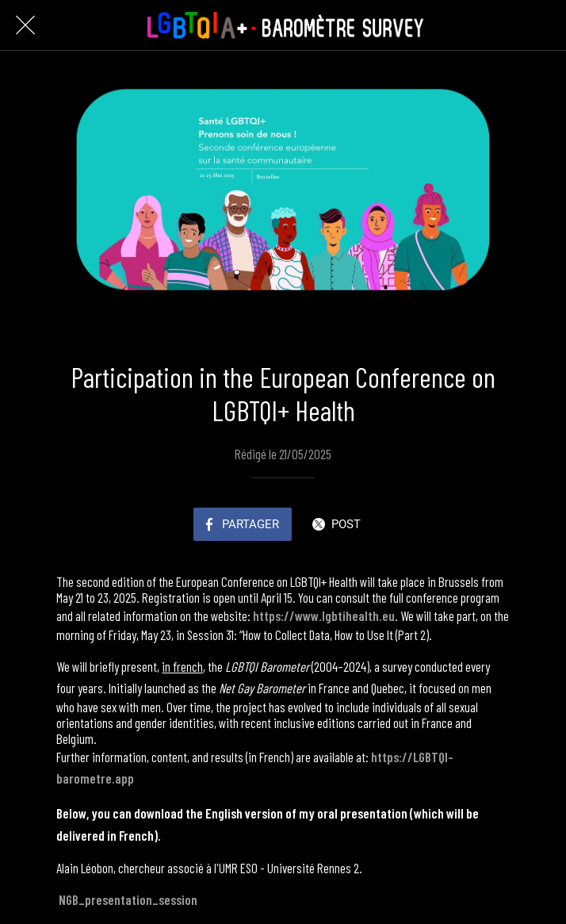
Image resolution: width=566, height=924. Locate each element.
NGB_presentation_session (128, 899)
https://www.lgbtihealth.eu (324, 615)
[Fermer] (25, 25)
